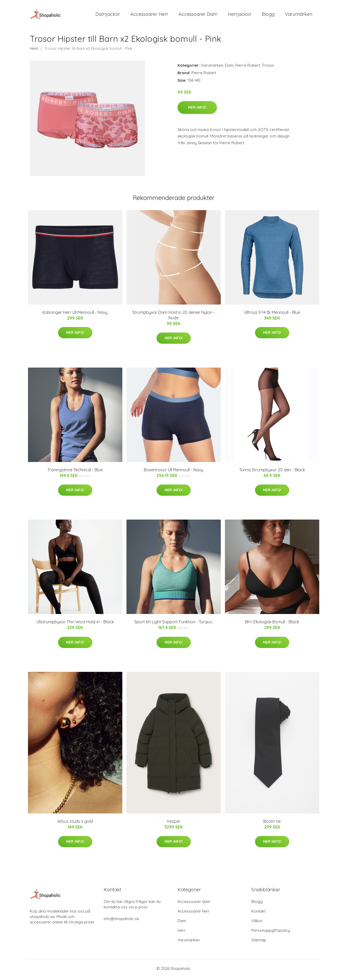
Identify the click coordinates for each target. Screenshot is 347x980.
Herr (182, 933)
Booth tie (272, 824)
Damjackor (108, 15)
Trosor (268, 68)
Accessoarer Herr (149, 15)
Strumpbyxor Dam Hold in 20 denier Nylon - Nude (173, 318)
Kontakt (259, 914)
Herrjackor (240, 15)
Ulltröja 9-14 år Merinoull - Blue (272, 315)
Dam (229, 68)
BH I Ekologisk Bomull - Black (272, 625)
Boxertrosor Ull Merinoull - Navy (173, 472)
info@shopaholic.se (121, 921)
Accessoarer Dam (198, 15)
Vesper (173, 824)
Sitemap (259, 943)
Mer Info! (197, 110)
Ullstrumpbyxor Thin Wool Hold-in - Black (75, 625)
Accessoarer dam (194, 904)
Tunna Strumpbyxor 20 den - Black (272, 472)
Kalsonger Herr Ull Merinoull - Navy (75, 315)
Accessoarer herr (194, 914)
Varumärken (299, 15)
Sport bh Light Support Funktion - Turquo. (173, 625)
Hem (34, 51)
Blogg (268, 15)
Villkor (257, 923)
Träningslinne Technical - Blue (75, 472)
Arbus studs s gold (75, 824)
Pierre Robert (248, 68)
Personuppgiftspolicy (271, 933)
